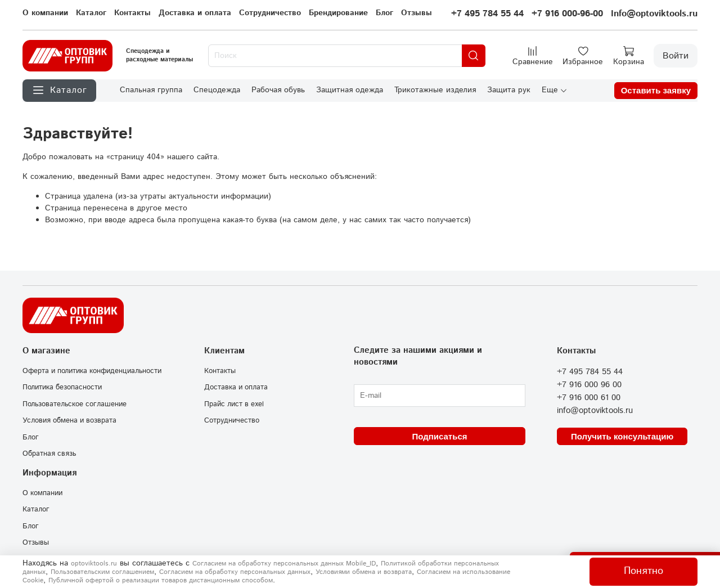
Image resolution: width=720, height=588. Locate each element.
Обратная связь (49, 454)
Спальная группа (151, 90)
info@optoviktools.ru (595, 411)
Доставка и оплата (195, 13)
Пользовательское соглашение (75, 404)
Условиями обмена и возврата (364, 572)
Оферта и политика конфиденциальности (92, 371)
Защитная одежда (350, 90)
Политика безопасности (62, 387)
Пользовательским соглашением (102, 572)
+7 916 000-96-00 (567, 14)
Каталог (91, 13)
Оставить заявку (656, 90)
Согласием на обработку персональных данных (235, 572)
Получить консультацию (622, 436)
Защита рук (509, 90)
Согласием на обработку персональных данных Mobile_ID (284, 564)
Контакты (132, 13)
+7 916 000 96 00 (589, 385)
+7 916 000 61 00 (589, 398)
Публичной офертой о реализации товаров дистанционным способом (161, 580)
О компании (45, 13)
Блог (384, 13)
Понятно (643, 571)
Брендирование (338, 13)
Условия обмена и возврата (69, 420)
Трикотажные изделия (435, 90)
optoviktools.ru (94, 564)
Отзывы (417, 13)
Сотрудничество (270, 13)
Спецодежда (217, 90)
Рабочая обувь (278, 90)
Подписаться (439, 436)
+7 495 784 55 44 (487, 14)
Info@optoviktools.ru (654, 14)
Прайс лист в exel (234, 404)
